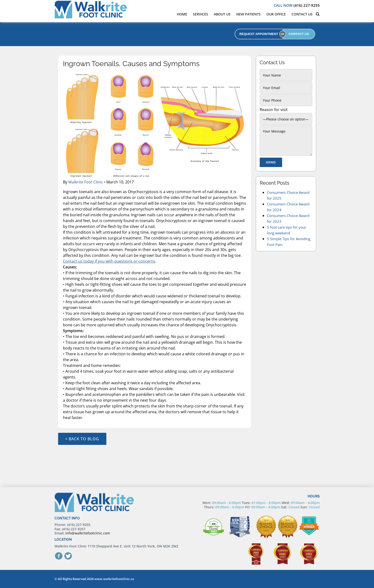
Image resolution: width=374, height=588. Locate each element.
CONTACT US (299, 34)
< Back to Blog (82, 439)
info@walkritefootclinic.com (88, 533)
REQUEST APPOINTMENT (259, 34)
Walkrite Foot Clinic (86, 182)
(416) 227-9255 (297, 5)
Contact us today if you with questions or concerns (109, 261)
